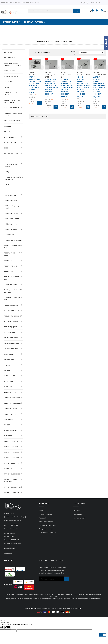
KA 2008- (7, 365)
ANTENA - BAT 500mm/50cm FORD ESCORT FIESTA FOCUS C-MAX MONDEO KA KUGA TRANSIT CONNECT (51, 87)
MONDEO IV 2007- (11, 409)
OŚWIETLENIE (10, 190)
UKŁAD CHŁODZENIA (12, 200)
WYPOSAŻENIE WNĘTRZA (14, 240)
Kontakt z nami (79, 518)
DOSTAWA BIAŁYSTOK (48, 532)
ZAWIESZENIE (10, 235)
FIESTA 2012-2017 (10, 266)
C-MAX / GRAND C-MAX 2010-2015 (13, 291)
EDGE (6, 148)
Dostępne (92, 53)
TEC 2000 (8, 126)
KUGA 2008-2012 (10, 376)
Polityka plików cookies (47, 525)
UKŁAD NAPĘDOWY (11, 224)
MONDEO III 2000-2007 (12, 403)
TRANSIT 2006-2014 (11, 463)
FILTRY (7, 172)
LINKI (7, 184)
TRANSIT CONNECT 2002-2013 (11, 480)
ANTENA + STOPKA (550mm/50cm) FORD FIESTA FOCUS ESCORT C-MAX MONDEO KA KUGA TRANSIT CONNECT (100, 85)
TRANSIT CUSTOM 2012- (13, 474)
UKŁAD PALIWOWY (11, 229)
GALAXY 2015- (9, 354)
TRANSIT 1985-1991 (11, 441)
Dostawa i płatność (46, 514)
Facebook (8, 553)
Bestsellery (78, 514)
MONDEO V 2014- (10, 414)
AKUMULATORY (10, 58)
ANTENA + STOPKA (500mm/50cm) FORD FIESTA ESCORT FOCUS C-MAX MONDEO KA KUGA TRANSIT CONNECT (84, 85)
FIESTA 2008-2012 (11, 261)
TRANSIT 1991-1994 (11, 447)
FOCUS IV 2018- (10, 332)
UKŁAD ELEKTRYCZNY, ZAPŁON (12, 207)
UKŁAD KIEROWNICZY (12, 219)
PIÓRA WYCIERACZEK (12, 121)
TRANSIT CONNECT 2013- (13, 487)
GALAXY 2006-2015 (11, 349)
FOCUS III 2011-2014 (11, 321)
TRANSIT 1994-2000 (11, 452)
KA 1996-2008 (9, 360)
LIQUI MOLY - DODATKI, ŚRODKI (13, 94)
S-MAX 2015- (8, 436)
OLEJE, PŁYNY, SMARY (12, 108)
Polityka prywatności (46, 529)
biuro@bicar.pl (9, 548)
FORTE (6, 87)
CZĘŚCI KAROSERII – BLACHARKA (12, 165)
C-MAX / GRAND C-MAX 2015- (13, 299)
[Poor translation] (8, 628)
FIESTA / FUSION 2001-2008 (12, 254)
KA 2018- (7, 370)
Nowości (77, 511)
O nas (41, 511)
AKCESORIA (8, 52)
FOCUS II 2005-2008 (11, 311)
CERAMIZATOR (9, 71)
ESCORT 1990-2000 (11, 153)
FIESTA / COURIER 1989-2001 (13, 246)
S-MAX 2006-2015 (10, 430)
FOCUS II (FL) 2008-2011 (13, 316)
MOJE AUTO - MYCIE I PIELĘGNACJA (12, 101)
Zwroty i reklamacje (46, 522)
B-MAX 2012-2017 (10, 137)
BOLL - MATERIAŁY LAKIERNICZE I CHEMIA (12, 64)
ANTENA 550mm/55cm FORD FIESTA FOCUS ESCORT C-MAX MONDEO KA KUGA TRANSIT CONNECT (67, 87)
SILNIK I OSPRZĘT (11, 195)
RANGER (7, 425)
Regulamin (43, 518)
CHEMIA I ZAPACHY (11, 76)
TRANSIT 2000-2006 (12, 458)
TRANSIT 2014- (9, 468)
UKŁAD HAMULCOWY (12, 213)
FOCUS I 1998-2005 (11, 305)
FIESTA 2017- (9, 271)
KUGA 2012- (8, 381)
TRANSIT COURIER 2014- (13, 492)
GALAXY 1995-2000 (11, 338)
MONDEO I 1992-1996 (12, 392)
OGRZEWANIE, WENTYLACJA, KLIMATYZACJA (14, 178)
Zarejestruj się (96, 3)
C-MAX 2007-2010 (11, 284)
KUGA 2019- (8, 387)
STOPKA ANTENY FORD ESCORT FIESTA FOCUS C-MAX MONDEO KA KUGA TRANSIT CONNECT (35, 83)
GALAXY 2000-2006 (11, 343)
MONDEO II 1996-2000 (12, 398)
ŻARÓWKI (7, 132)
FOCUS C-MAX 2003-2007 (12, 278)
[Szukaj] (54, 11)
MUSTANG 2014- (10, 419)
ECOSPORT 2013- (10, 142)
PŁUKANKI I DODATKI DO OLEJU (13, 114)
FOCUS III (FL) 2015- (11, 327)
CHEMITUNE (8, 82)
